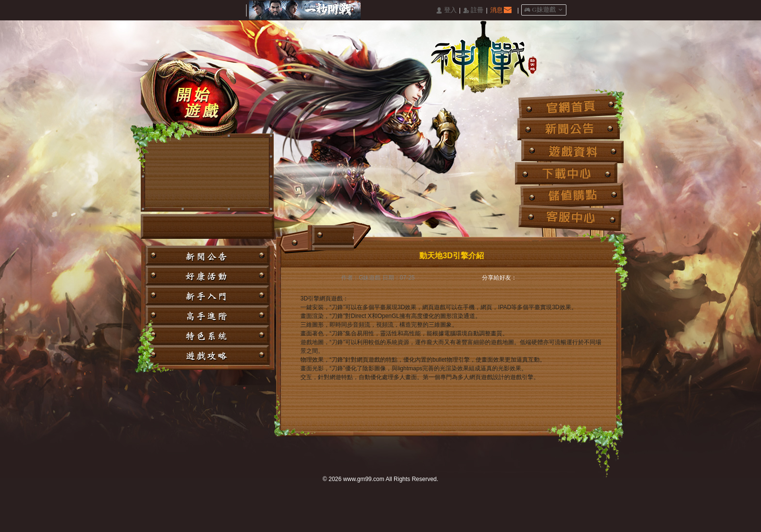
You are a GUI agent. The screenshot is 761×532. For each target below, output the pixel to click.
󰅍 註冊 (473, 10)
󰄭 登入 (446, 10)
